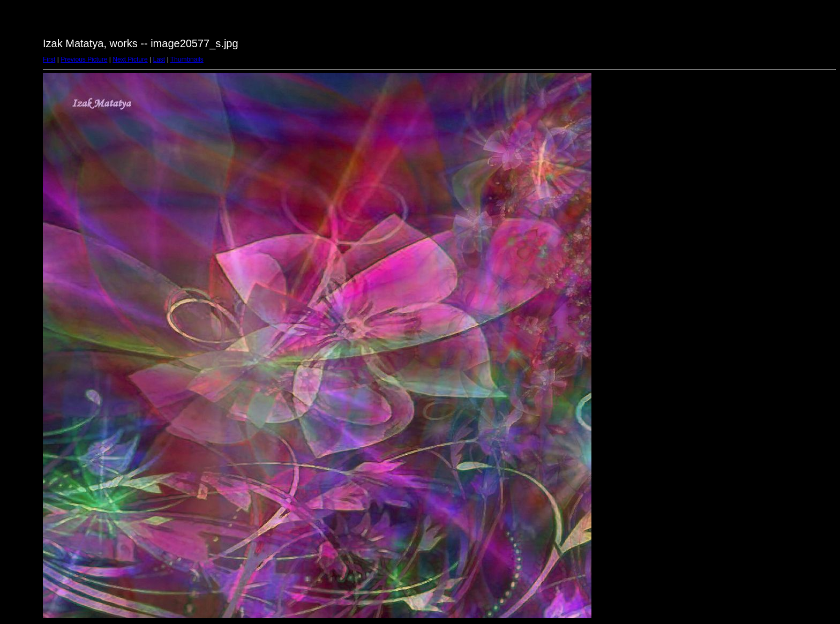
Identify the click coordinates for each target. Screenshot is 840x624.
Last (159, 59)
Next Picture (130, 59)
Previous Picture (84, 59)
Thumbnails (187, 59)
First (49, 59)
